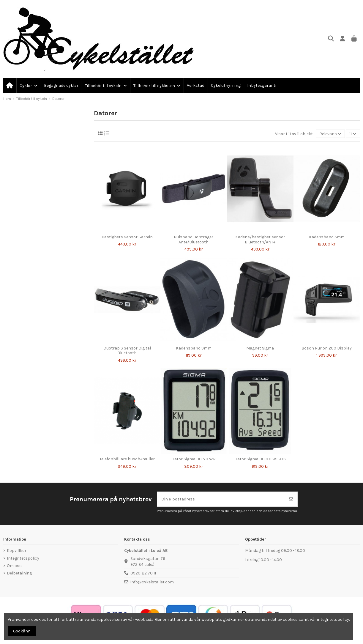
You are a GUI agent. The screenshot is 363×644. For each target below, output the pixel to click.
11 (353, 134)
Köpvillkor (17, 551)
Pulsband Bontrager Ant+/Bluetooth (194, 240)
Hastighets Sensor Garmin (127, 237)
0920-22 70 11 (143, 573)
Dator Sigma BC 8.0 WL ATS (260, 459)
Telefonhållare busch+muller (127, 459)
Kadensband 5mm (327, 237)
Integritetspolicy (23, 558)
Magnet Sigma (260, 348)
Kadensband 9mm (194, 348)
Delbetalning (19, 573)
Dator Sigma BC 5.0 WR (194, 459)
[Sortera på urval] (330, 134)
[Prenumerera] (291, 499)
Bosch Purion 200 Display (327, 348)
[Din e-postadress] (221, 499)
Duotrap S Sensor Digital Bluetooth (127, 351)
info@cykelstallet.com (152, 582)
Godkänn (22, 631)
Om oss (14, 566)
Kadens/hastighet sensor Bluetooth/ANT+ (260, 240)
